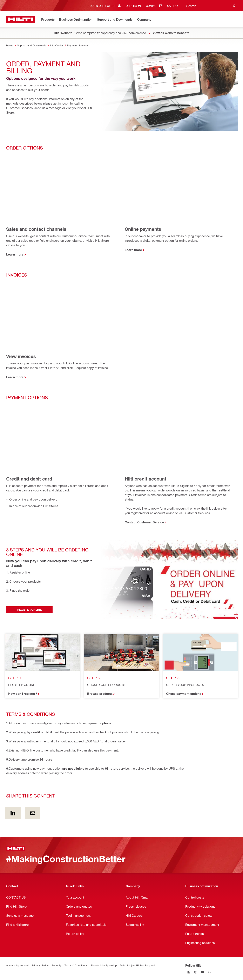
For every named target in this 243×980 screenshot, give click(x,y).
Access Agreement (17, 965)
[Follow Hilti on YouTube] (202, 972)
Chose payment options (184, 694)
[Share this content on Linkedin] (13, 813)
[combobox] (210, 6)
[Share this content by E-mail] (33, 813)
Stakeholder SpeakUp (104, 965)
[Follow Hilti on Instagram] (195, 972)
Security (57, 965)
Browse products (100, 694)
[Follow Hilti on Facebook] (189, 972)
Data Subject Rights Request (137, 965)
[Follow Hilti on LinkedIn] (209, 972)
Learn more (15, 254)
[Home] (21, 19)
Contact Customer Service (144, 522)
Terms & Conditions (76, 965)
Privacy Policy (40, 965)
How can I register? (23, 694)
